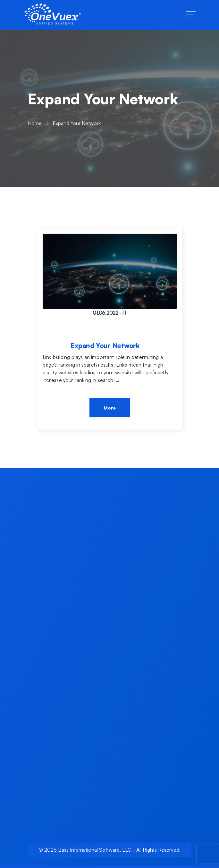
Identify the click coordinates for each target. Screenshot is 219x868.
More (109, 408)
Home (35, 125)
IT (124, 313)
